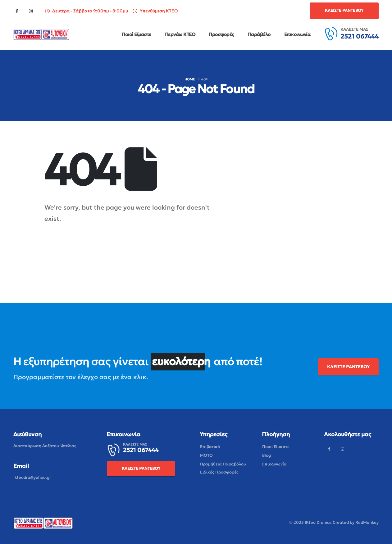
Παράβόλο (259, 34)
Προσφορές (221, 34)
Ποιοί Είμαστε (137, 34)
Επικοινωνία (297, 34)
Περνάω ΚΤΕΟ (180, 34)
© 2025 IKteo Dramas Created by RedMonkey (334, 522)
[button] (344, 11)
